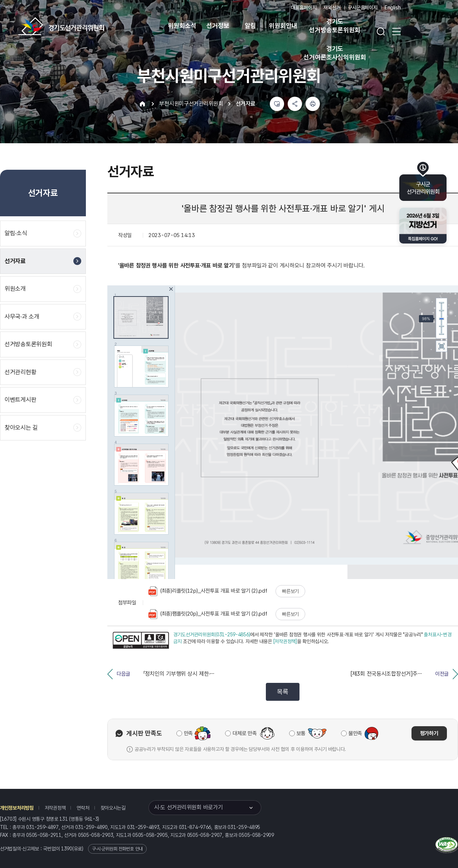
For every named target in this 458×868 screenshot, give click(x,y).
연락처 (83, 808)
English (393, 8)
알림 (250, 26)
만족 (188, 733)
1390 (67, 849)
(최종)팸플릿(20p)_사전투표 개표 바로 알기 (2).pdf (208, 614)
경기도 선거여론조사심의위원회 (335, 53)
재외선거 (332, 8)
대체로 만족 (245, 733)
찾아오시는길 (113, 808)
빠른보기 (290, 591)
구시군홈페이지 (363, 8)
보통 (301, 733)
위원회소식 (182, 26)
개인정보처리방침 (17, 808)
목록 (282, 692)
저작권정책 (55, 808)
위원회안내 (283, 26)
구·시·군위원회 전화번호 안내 (117, 849)
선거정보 (218, 26)
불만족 (355, 733)
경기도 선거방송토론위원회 (335, 26)
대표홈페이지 (304, 8)
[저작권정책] (285, 641)
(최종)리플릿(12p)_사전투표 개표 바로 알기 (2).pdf (208, 591)
